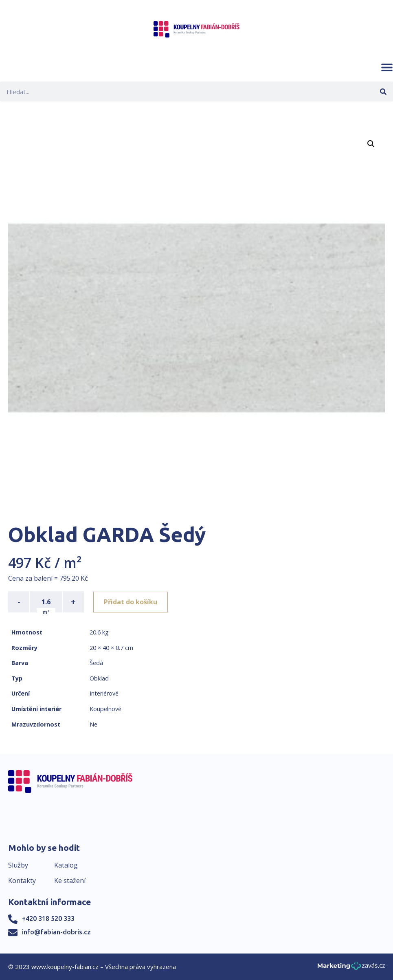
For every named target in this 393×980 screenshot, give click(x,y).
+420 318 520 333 (48, 918)
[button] (387, 67)
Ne (93, 724)
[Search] (383, 91)
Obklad (99, 678)
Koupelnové (105, 709)
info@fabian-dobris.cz (56, 932)
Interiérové (104, 693)
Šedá (96, 663)
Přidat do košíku (131, 602)
